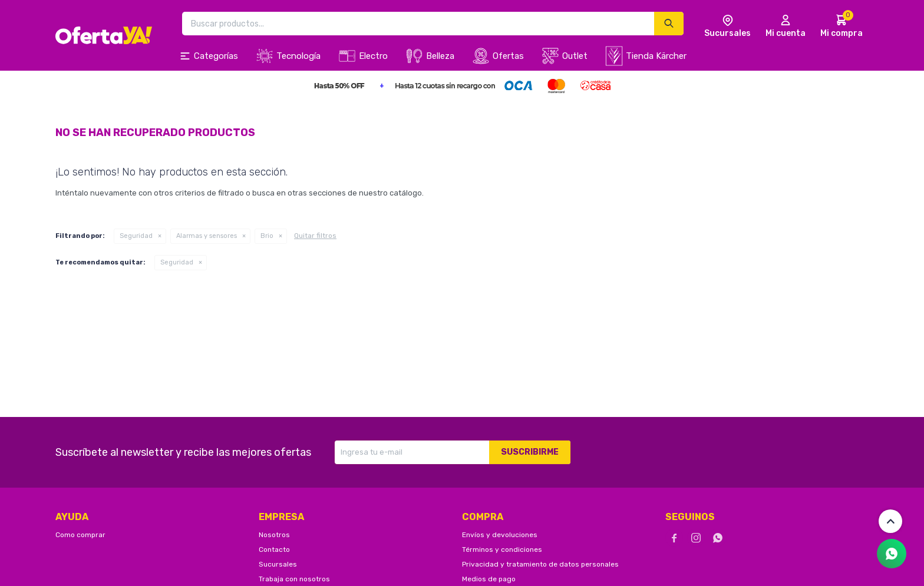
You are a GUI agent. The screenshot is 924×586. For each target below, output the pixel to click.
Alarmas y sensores (207, 236)
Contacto (274, 549)
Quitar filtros (315, 236)
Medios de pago (489, 579)
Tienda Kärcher (656, 56)
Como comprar (80, 535)
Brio (267, 236)
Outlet (575, 56)
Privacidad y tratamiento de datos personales (540, 564)
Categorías (216, 56)
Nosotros (274, 535)
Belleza (440, 56)
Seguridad (136, 236)
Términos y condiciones (502, 549)
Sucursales (278, 564)
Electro (373, 56)
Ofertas (508, 56)
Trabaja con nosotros (294, 579)
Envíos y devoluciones (500, 535)
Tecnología (298, 56)
